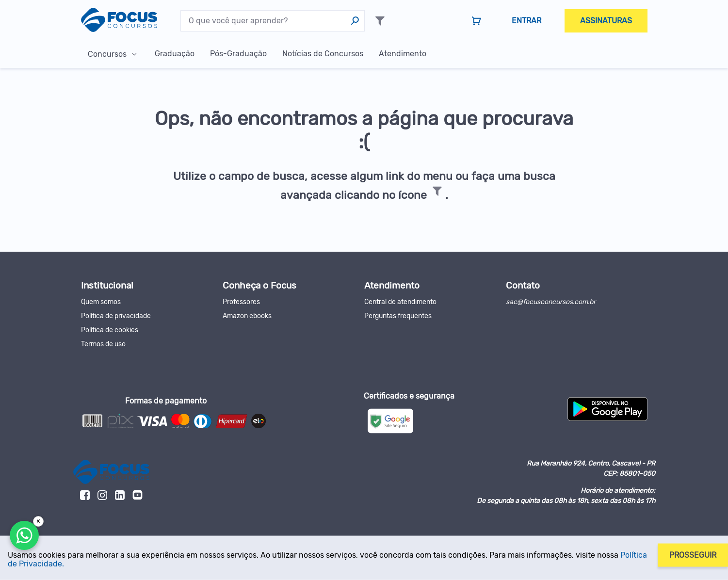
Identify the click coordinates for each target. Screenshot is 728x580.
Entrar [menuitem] (526, 21)
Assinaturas (606, 21)
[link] (477, 21)
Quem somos (101, 302)
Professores (241, 302)
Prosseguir (693, 555)
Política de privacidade (116, 316)
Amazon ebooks (247, 316)
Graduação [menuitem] (175, 54)
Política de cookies (110, 330)
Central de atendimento (400, 302)
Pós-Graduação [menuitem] (238, 54)
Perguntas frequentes (398, 316)
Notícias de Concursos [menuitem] (323, 54)
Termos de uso (103, 344)
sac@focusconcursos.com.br (551, 302)
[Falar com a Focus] (24, 535)
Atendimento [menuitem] (403, 54)
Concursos (107, 54)
